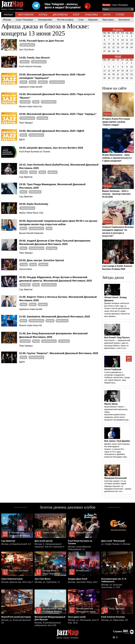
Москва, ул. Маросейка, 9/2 (115, 620)
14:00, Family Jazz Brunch (34, 58)
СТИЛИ (120, 15)
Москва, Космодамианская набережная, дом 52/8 (48, 624)
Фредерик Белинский (115, 478)
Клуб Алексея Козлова (113, 617)
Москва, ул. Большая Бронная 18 (16, 621)
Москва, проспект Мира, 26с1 (83, 582)
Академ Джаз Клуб (78, 579)
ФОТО (107, 15)
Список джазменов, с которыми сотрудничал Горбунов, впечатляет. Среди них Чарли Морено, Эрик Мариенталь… (117, 377)
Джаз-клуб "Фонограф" (113, 541)
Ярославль (108, 20)
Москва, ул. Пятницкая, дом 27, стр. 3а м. (84, 621)
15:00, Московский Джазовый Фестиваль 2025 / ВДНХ (52, 131)
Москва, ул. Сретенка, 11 (47, 582)
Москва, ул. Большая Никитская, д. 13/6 (112, 586)
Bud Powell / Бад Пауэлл (117, 338)
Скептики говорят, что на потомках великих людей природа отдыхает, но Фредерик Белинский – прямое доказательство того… (118, 486)
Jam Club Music (43, 579)
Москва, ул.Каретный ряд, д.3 (16, 544)
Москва (106, 5)
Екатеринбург (45, 20)
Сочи (81, 20)
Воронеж (93, 20)
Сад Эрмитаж (8, 541)
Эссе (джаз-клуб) (77, 617)
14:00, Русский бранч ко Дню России (41, 41)
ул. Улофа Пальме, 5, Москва (116, 544)
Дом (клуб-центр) (44, 541)
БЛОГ (76, 15)
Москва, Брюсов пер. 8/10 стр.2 (17, 582)
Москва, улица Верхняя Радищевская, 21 (79, 548)
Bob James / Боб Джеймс (117, 441)
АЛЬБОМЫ (91, 15)
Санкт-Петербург (120, 5)
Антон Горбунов (113, 369)
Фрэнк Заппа (111, 404)
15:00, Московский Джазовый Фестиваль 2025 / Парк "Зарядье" (58, 114)
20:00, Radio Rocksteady (34, 204)
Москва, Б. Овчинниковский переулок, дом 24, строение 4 (49, 545)
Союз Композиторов (12, 579)
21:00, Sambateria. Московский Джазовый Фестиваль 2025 (55, 317)
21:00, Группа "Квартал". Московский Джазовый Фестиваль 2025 (59, 353)
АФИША (8, 15)
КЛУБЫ (43, 15)
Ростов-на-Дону (65, 20)
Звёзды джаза (113, 277)
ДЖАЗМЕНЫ (60, 15)
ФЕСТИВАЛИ (26, 15)
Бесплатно (124, 20)
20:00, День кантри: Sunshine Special (42, 260)
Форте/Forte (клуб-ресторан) (16, 617)
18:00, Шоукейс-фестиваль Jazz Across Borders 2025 (51, 148)
